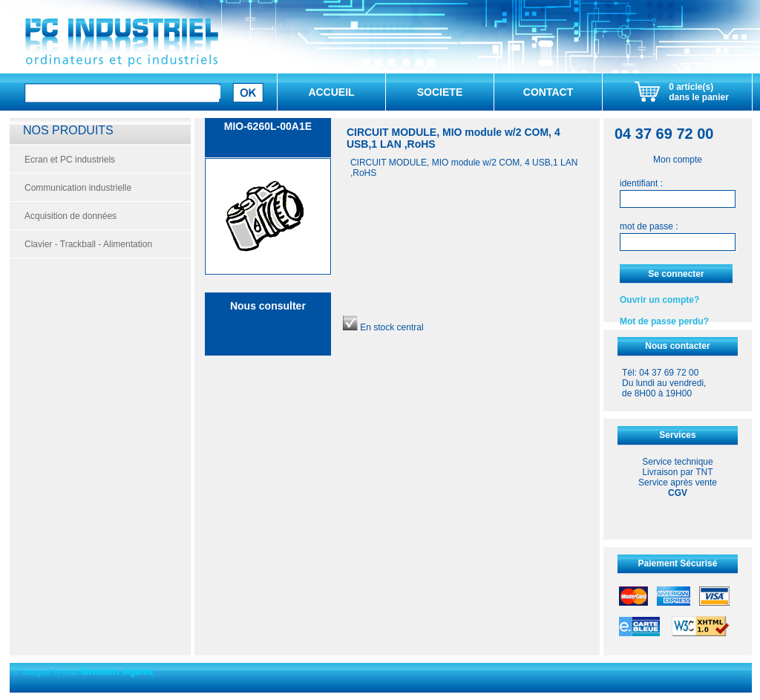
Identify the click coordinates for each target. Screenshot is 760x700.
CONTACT (548, 92)
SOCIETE (440, 92)
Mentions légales (117, 672)
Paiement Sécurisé (678, 563)
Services (677, 435)
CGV (678, 493)
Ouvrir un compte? (659, 300)
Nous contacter (677, 346)
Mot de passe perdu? (664, 321)
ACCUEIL (331, 92)
